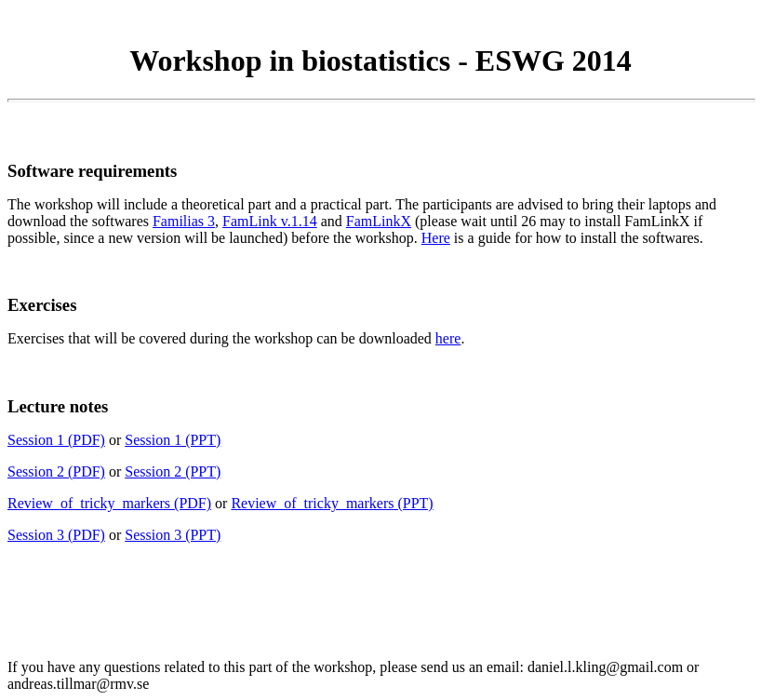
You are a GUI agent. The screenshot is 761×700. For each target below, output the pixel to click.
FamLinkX (379, 221)
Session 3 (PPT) (173, 535)
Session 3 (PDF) (56, 535)
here (448, 338)
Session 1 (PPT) (173, 440)
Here (436, 238)
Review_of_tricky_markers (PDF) (109, 503)
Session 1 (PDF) (56, 440)
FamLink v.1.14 (270, 221)
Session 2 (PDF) (56, 471)
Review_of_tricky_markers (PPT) (332, 503)
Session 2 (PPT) (173, 471)
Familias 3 (184, 221)
